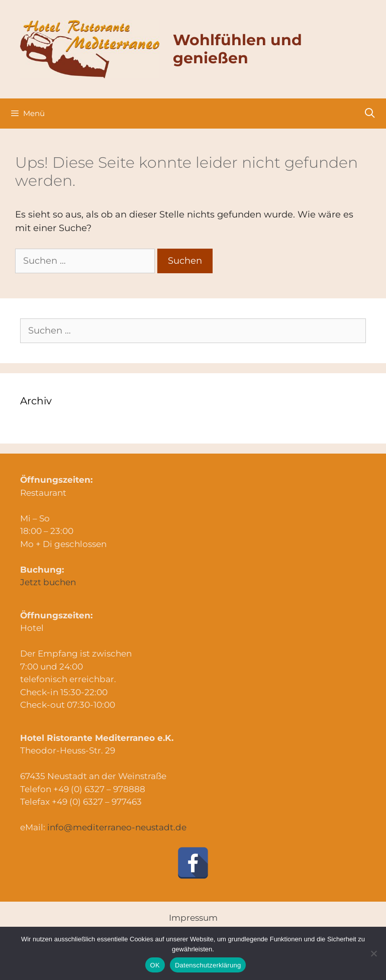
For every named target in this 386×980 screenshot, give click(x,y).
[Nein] (373, 953)
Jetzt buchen (48, 582)
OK (155, 965)
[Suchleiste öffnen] (370, 114)
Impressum (193, 918)
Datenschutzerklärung (208, 965)
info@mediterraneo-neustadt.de (117, 827)
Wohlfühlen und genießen (237, 49)
